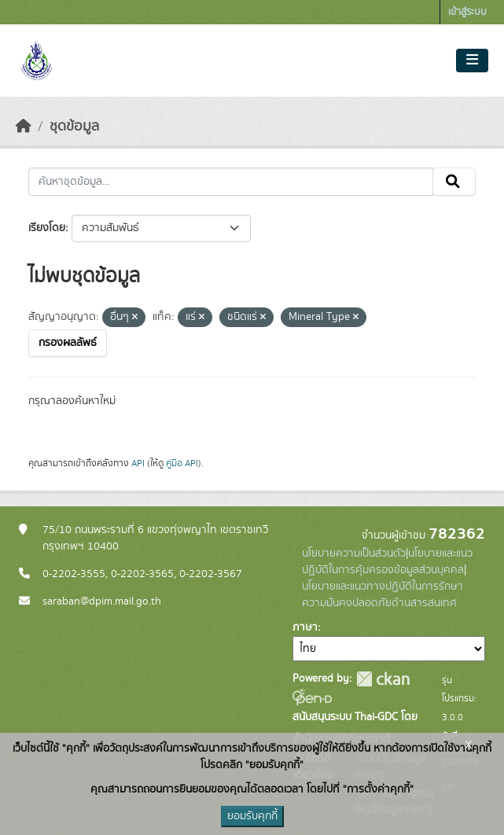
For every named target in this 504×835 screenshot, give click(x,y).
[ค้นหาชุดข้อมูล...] (231, 182)
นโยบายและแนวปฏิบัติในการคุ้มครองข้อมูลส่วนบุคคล (387, 562)
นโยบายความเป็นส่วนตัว (354, 554)
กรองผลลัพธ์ (68, 343)
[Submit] (454, 182)
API (138, 463)
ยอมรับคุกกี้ (252, 816)
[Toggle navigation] (472, 61)
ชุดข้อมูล (74, 127)
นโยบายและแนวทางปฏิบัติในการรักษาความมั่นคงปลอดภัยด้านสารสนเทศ (383, 595)
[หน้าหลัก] (24, 127)
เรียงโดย (47, 228)
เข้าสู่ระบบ (467, 12)
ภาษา (305, 627)
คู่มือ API (182, 463)
